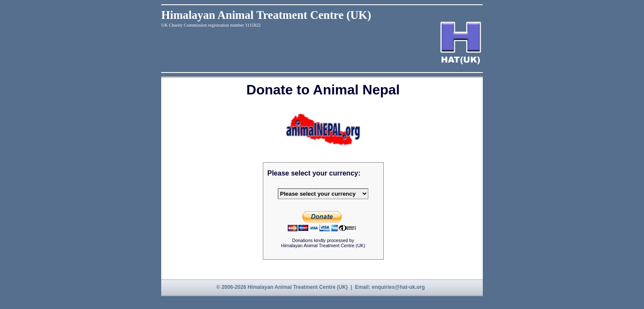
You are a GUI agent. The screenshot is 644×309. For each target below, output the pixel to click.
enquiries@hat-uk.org (398, 287)
